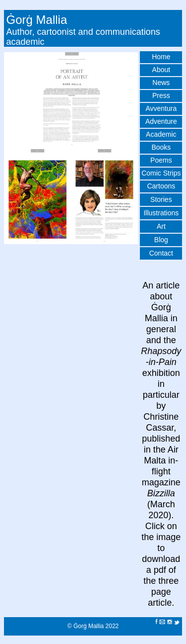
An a (152, 285)
